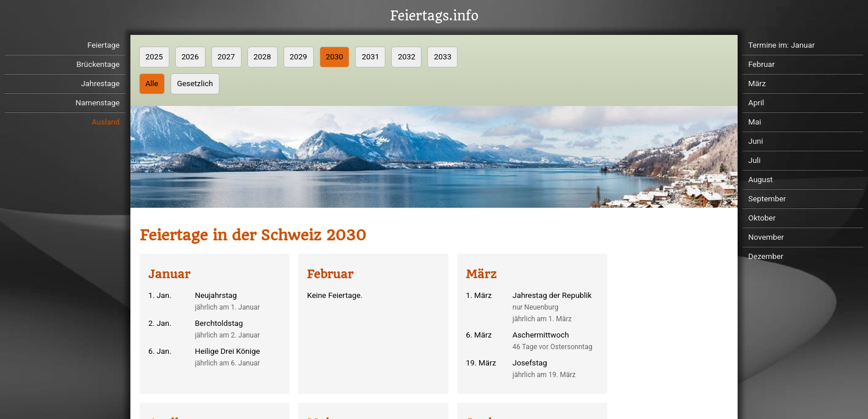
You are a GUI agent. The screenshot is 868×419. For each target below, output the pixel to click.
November (766, 237)
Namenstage (98, 103)
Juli (754, 160)
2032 (406, 57)
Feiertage (104, 45)
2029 (299, 57)
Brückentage (98, 64)
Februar (761, 64)
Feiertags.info (434, 16)
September (767, 199)
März (757, 84)
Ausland (105, 122)
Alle (152, 84)
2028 (263, 57)
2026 (190, 57)
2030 (335, 57)
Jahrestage (100, 84)
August (760, 180)
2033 (442, 57)
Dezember (766, 256)
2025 (154, 57)
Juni (755, 141)
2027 (226, 57)
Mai (754, 122)
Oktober (762, 218)
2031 (370, 57)
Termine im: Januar (781, 45)
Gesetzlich (195, 84)
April (756, 103)
